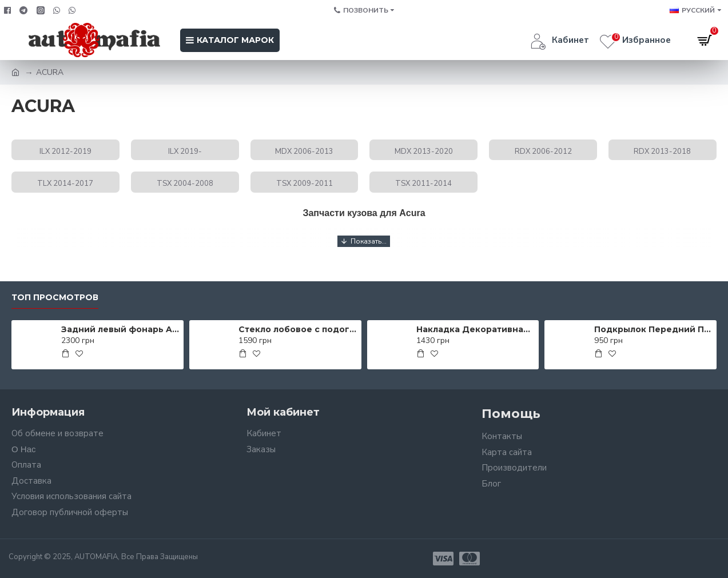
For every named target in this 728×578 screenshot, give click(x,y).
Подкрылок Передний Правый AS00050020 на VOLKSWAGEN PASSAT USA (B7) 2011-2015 (653, 329)
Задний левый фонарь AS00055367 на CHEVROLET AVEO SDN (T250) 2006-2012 (120, 329)
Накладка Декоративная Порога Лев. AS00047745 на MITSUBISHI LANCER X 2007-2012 (476, 329)
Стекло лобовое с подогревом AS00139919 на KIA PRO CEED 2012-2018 (298, 329)
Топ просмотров (55, 298)
